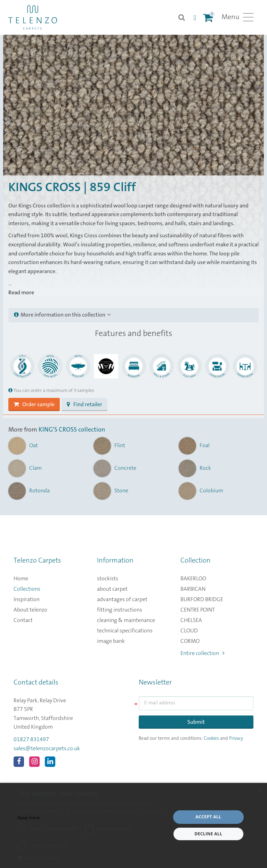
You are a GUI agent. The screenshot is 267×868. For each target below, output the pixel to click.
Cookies (211, 738)
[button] (92, 858)
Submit (196, 722)
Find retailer (84, 404)
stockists (108, 579)
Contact (23, 620)
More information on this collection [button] (62, 315)
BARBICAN (193, 589)
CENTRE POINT (198, 610)
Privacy (236, 738)
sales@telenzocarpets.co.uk (47, 748)
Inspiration (27, 599)
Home (21, 579)
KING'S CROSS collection (72, 430)
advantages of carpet (122, 599)
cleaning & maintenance (126, 620)
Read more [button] (21, 293)
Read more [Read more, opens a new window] (29, 818)
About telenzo (30, 610)
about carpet (112, 589)
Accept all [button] (209, 817)
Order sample (34, 404)
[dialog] (133, 825)
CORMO (190, 641)
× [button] (259, 790)
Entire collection (203, 653)
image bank (111, 641)
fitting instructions (120, 610)
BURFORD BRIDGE (202, 599)
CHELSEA (191, 620)
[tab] (133, 315)
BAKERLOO (193, 579)
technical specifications (125, 631)
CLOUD (189, 631)
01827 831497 (31, 739)
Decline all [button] (209, 834)
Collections (27, 589)
